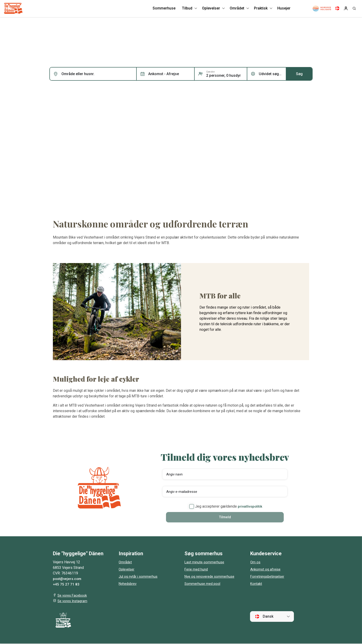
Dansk (264, 617)
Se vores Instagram (73, 601)
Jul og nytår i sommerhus (139, 577)
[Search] (354, 9)
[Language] (337, 9)
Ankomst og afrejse (266, 570)
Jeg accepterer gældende (226, 506)
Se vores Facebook (73, 596)
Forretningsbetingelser (269, 577)
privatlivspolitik (250, 506)
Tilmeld (225, 517)
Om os (256, 563)
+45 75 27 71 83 (66, 585)
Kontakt (256, 584)
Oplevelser (128, 570)
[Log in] (346, 9)
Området (126, 563)
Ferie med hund (197, 570)
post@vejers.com (68, 579)
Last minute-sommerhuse (205, 563)
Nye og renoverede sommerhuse (211, 577)
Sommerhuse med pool (203, 584)
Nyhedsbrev (128, 584)
